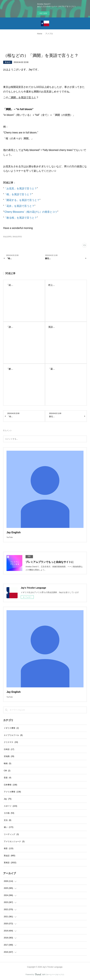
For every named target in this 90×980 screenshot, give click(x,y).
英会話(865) (7, 237)
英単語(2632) (17, 237)
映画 (8, 763)
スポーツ (10, 806)
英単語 (10, 863)
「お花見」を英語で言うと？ (20, 188)
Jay (8, 799)
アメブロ (49, 34)
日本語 (9, 749)
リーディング (11, 834)
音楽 (8, 778)
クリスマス (11, 742)
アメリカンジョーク (14, 841)
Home (40, 34)
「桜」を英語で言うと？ (18, 194)
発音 (9, 848)
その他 (9, 813)
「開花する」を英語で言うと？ (22, 200)
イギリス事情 (11, 728)
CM (7, 771)
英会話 (8, 62)
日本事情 (10, 785)
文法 (8, 820)
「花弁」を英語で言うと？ (19, 206)
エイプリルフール (13, 735)
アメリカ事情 (12, 792)
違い (9, 827)
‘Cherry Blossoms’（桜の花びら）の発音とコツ (31, 212)
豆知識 (9, 756)
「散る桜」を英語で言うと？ (20, 218)
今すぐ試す (43, 13)
